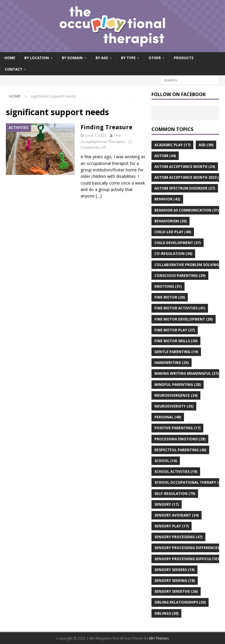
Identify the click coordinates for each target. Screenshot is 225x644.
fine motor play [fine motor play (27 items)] (175, 330)
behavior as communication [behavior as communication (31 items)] (187, 210)
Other (155, 58)
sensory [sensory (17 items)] (167, 504)
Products (184, 58)
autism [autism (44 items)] (165, 156)
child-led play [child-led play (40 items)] (173, 232)
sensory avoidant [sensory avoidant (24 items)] (177, 515)
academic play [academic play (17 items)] (172, 145)
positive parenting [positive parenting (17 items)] (177, 428)
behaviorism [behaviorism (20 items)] (171, 221)
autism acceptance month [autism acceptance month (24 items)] (185, 167)
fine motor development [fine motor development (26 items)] (184, 319)
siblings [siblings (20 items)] (166, 613)
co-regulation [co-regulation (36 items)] (173, 254)
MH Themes (159, 638)
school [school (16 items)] (166, 461)
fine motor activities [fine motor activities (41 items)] (180, 308)
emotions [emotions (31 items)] (168, 286)
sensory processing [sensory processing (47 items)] (178, 537)
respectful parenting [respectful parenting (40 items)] (180, 450)
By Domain (72, 58)
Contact (13, 69)
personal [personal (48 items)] (168, 417)
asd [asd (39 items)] (206, 145)
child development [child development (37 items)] (178, 243)
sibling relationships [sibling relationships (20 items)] (180, 602)
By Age (102, 58)
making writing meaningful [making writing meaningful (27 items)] (186, 373)
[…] (99, 196)
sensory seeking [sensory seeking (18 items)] (175, 581)
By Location (37, 58)
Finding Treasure (106, 127)
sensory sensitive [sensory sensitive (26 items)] (176, 591)
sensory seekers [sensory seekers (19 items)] (174, 570)
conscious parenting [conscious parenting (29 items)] (180, 276)
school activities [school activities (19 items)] (176, 472)
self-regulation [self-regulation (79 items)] (175, 494)
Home (10, 58)
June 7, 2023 (96, 135)
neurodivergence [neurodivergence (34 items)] (176, 395)
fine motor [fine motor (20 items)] (170, 297)
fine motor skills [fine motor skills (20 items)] (176, 341)
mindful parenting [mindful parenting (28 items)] (178, 385)
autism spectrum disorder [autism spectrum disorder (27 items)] (185, 188)
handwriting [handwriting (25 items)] (172, 363)
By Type (128, 58)
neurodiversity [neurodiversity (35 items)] (174, 406)
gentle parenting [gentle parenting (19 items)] (176, 352)
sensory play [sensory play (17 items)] (172, 526)
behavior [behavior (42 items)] (167, 199)
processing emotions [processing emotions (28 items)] (180, 439)
